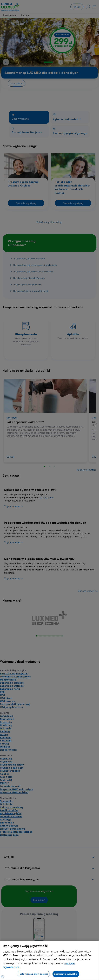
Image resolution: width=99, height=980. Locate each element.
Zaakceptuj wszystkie (66, 974)
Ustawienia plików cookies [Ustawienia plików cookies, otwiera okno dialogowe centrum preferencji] (34, 974)
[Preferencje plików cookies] (3, 977)
